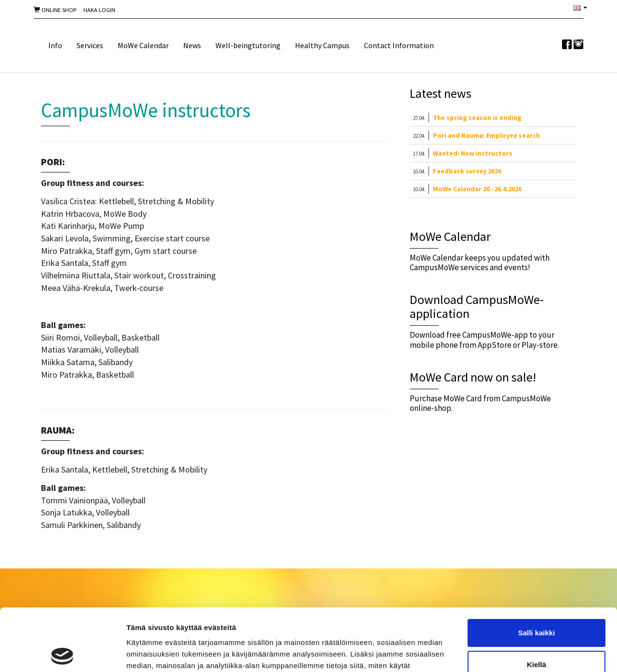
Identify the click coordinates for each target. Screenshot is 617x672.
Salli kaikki (537, 571)
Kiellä (537, 602)
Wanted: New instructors (473, 153)
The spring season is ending (477, 118)
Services (90, 45)
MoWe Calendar (143, 45)
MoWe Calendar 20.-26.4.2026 (477, 189)
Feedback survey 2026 (467, 171)
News (192, 45)
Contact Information (399, 45)
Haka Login (99, 10)
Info (55, 45)
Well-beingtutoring (248, 45)
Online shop (55, 10)
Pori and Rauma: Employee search (486, 135)
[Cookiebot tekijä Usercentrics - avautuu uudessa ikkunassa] (62, 653)
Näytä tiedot (147, 653)
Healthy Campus (322, 45)
